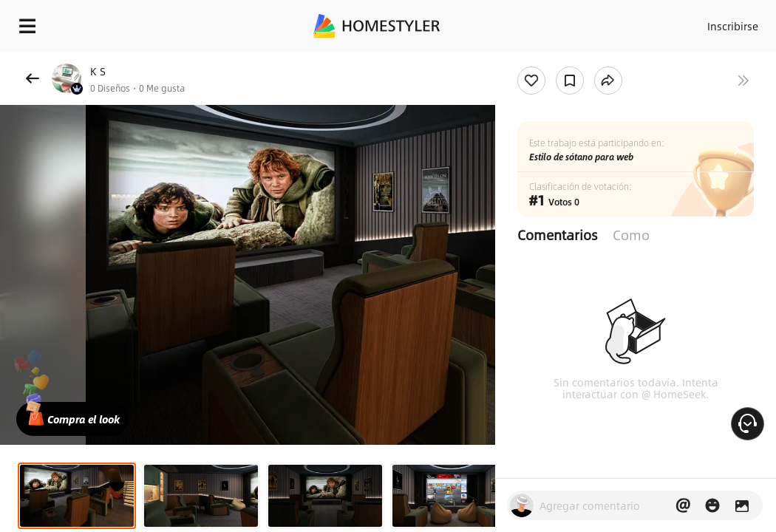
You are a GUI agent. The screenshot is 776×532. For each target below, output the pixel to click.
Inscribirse (711, 22)
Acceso (654, 22)
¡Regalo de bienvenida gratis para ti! (596, 62)
